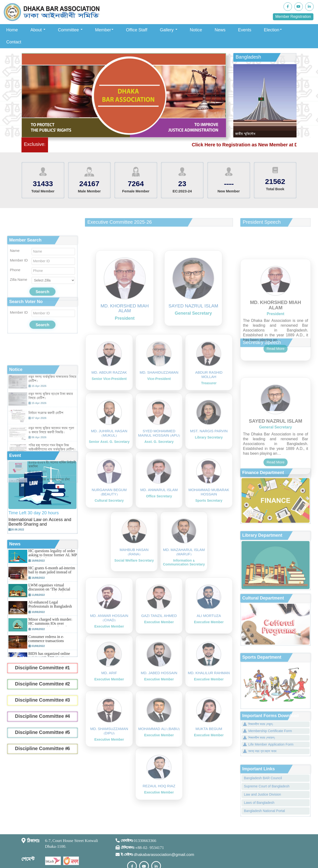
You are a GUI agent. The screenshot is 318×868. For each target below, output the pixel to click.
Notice (196, 30)
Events (245, 30)
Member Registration (293, 17)
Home (12, 30)
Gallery (169, 30)
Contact (14, 42)
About (38, 30)
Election (273, 30)
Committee (70, 30)
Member (104, 30)
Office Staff (137, 30)
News (220, 30)
